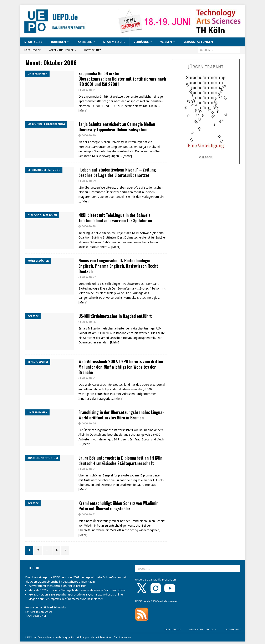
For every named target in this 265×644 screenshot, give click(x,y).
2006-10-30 (89, 135)
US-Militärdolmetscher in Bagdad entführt (115, 316)
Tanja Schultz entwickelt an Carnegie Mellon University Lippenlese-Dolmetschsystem (117, 127)
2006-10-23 (89, 469)
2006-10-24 (89, 423)
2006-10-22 (89, 514)
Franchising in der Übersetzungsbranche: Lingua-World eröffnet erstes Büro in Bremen (121, 415)
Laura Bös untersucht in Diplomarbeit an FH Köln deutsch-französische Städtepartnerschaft (120, 460)
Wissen (166, 42)
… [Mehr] (126, 156)
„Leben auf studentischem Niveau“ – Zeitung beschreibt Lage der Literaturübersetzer (117, 172)
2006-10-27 (89, 277)
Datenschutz (93, 50)
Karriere (85, 42)
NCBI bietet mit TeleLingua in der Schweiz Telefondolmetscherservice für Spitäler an (115, 218)
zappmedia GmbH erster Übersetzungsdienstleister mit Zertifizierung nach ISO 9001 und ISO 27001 (122, 79)
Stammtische (114, 42)
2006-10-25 (89, 378)
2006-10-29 (89, 181)
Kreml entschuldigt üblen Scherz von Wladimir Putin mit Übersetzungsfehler (118, 506)
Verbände (141, 42)
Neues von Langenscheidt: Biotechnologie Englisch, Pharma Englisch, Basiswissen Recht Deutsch (118, 266)
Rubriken (58, 42)
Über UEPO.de (32, 50)
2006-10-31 (89, 90)
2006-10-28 (89, 226)
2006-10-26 (89, 322)
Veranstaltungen (198, 42)
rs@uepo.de (44, 612)
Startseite (33, 42)
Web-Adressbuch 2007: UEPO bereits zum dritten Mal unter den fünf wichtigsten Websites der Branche (121, 367)
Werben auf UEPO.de (61, 50)
